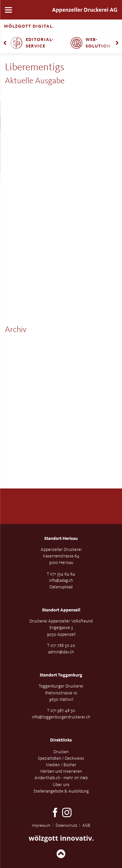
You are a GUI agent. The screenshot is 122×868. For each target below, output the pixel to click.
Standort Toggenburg (61, 675)
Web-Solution (98, 43)
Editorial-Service (40, 43)
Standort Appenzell (61, 610)
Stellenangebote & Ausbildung (61, 791)
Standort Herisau (61, 539)
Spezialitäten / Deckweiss (61, 758)
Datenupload (61, 587)
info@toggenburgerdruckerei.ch (61, 717)
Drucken (61, 752)
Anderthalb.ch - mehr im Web (61, 778)
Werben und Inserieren (61, 771)
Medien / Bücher (61, 765)
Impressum (41, 826)
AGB (86, 826)
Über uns (61, 785)
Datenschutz (66, 826)
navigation (8, 10)
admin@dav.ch (61, 652)
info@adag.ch (61, 581)
